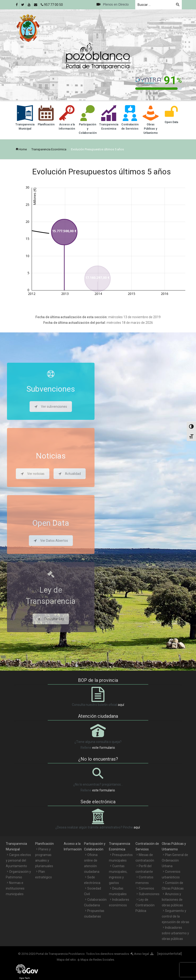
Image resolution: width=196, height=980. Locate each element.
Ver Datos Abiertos (51, 541)
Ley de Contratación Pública (145, 905)
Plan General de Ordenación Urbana (175, 860)
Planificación (44, 844)
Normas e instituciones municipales (15, 888)
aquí (121, 705)
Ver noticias (33, 474)
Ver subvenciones (51, 407)
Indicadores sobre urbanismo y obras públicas (175, 933)
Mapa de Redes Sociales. (96, 960)
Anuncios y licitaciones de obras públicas (172, 900)
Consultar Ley (51, 619)
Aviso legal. (140, 954)
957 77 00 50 (52, 5)
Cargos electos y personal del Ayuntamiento (18, 860)
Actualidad (70, 474)
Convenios (146, 888)
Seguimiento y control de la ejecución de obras (176, 916)
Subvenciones (149, 894)
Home (21, 149)
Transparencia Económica (49, 149)
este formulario (104, 748)
